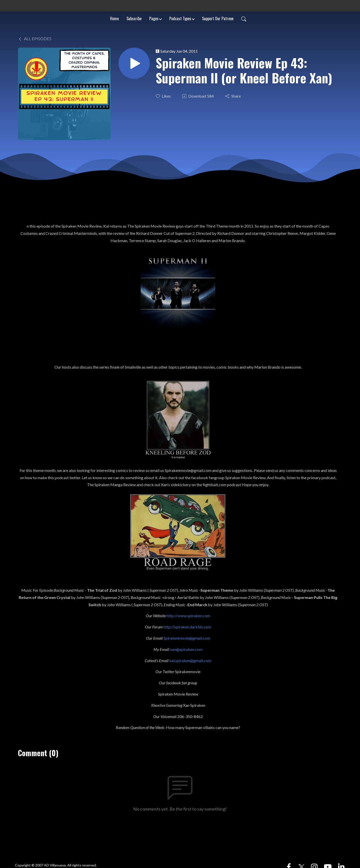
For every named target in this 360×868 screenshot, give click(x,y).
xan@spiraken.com (186, 649)
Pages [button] (154, 18)
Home (114, 18)
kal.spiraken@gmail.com (190, 660)
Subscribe (134, 18)
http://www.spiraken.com (188, 616)
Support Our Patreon (218, 18)
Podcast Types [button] (180, 18)
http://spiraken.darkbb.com (187, 627)
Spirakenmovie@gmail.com (187, 638)
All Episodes (35, 39)
